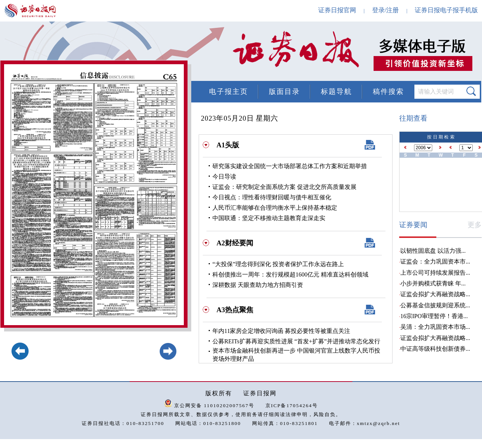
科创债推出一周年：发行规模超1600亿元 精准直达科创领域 (290, 274)
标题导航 (336, 91)
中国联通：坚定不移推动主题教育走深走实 (269, 218)
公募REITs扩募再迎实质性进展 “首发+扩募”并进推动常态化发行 (296, 341)
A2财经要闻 (235, 243)
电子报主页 (229, 91)
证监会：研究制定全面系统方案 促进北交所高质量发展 (284, 187)
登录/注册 (386, 10)
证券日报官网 (337, 10)
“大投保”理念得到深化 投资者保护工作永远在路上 (278, 264)
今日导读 (224, 176)
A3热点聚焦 (235, 310)
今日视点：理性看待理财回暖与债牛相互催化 (272, 197)
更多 (475, 225)
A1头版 (228, 145)
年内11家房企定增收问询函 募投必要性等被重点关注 (281, 331)
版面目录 (284, 91)
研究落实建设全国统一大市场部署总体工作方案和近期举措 (290, 166)
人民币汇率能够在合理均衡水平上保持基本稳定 (275, 208)
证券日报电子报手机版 (446, 10)
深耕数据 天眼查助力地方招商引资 (258, 285)
